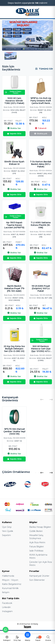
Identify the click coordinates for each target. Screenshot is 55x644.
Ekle (14, 134)
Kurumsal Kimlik (10, 588)
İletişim (6, 592)
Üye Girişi (7, 527)
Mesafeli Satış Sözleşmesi (36, 537)
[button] (42, 473)
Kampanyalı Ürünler (39, 576)
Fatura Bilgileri (37, 547)
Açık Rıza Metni (37, 542)
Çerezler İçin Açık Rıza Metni (41, 564)
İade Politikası (36, 551)
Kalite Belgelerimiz (12, 584)
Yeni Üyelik (8, 531)
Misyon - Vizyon (10, 580)
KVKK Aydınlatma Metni (38, 556)
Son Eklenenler (37, 580)
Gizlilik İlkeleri (36, 531)
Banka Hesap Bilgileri (40, 527)
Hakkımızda (8, 576)
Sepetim (6, 535)
